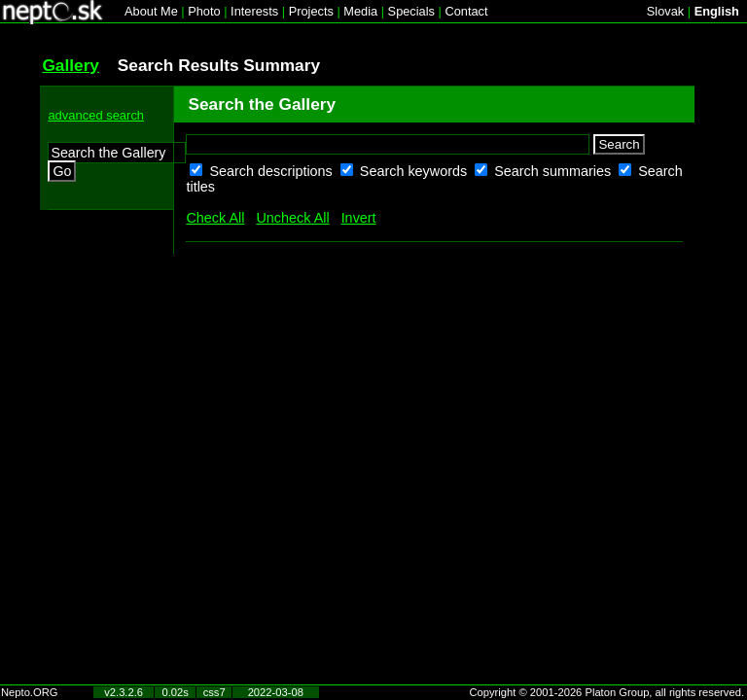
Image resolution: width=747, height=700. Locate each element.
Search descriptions (272, 171)
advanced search (96, 115)
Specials (411, 11)
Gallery (71, 65)
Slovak (665, 11)
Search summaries (554, 171)
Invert (359, 218)
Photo (204, 11)
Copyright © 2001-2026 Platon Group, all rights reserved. (607, 692)
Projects (311, 11)
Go (62, 171)
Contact (466, 11)
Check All (215, 218)
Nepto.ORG (29, 692)
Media (360, 11)
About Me (151, 11)
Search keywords (415, 171)
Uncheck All (292, 218)
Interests (254, 11)
